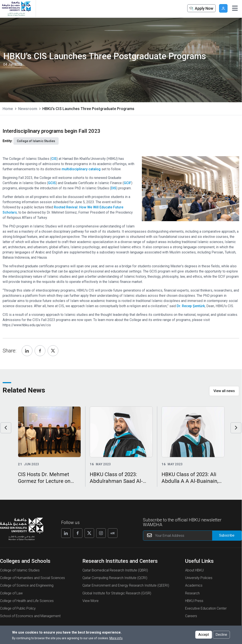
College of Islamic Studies (20, 570)
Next (236, 428)
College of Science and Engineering (27, 585)
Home (8, 109)
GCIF (127, 183)
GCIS (52, 183)
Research (192, 593)
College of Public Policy (18, 608)
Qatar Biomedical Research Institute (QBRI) (115, 570)
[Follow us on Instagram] (101, 533)
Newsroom (28, 109)
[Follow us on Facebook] (78, 533)
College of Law (11, 593)
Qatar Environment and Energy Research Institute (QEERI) (126, 585)
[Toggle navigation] (235, 8)
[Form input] (227, 536)
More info (116, 638)
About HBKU (194, 570)
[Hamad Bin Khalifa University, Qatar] (16, 8)
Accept (204, 635)
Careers (191, 616)
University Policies (199, 578)
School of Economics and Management (30, 616)
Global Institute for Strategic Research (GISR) (117, 593)
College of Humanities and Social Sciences (32, 578)
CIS (54, 159)
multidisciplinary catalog (81, 169)
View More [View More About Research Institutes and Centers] (91, 601)
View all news (224, 391)
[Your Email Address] (192, 536)
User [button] (223, 8)
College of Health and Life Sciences (27, 601)
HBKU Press (194, 601)
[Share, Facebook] (40, 351)
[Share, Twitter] (53, 351)
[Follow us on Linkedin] (66, 533)
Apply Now (201, 9)
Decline (221, 635)
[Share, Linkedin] (27, 351)
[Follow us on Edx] (113, 533)
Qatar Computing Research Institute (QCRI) (115, 578)
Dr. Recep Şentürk (191, 306)
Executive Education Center (206, 608)
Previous (6, 428)
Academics (194, 585)
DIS (114, 188)
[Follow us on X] (89, 533)
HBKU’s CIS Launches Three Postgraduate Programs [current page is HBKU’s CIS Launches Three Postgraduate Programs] (88, 109)
